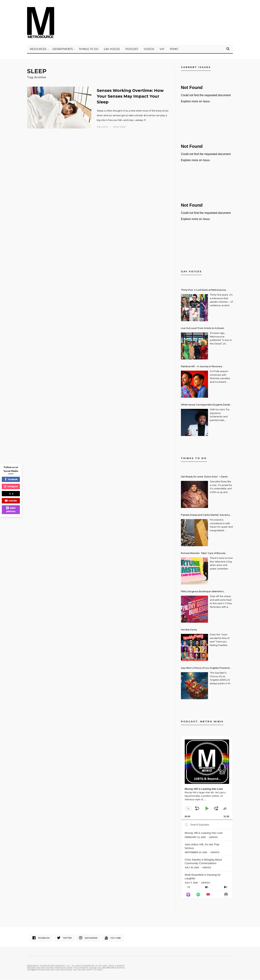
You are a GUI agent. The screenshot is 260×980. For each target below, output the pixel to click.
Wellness (102, 127)
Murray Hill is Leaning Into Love (204, 833)
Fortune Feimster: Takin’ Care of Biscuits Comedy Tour (203, 554)
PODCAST (132, 50)
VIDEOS (149, 50)
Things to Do (89, 50)
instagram (11, 486)
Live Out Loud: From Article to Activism (202, 329)
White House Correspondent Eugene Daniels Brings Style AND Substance (206, 406)
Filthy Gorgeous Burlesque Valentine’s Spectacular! (202, 592)
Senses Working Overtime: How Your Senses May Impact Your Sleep (131, 96)
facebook (11, 479)
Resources (38, 50)
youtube (11, 501)
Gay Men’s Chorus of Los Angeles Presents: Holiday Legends (206, 669)
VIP (162, 50)
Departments (63, 50)
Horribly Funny (189, 630)
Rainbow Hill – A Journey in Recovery (202, 367)
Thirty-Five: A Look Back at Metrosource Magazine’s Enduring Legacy (203, 291)
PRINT (174, 50)
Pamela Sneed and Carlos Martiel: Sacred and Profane (207, 516)
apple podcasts (11, 510)
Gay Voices (112, 50)
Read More (120, 127)
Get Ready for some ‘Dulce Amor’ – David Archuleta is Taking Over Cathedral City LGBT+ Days (207, 478)
